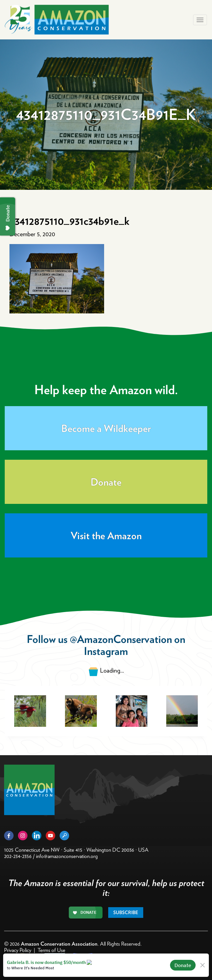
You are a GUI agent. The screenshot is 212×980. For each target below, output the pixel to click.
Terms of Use (51, 950)
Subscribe (126, 913)
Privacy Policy (18, 950)
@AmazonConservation (121, 639)
